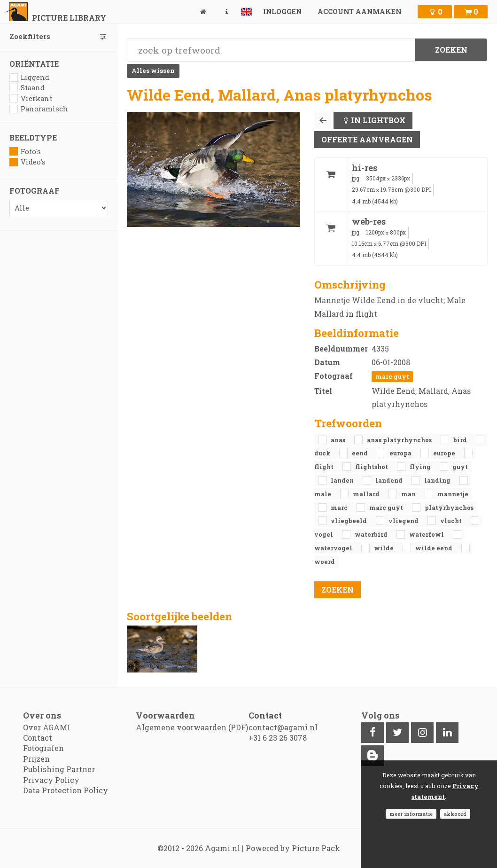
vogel (324, 534)
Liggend (29, 77)
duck (323, 453)
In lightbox (378, 120)
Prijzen (36, 759)
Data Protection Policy (66, 790)
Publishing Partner (59, 769)
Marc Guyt (392, 376)
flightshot (372, 467)
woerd (325, 562)
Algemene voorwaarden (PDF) (192, 727)
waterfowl (427, 534)
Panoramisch (39, 109)
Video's (27, 162)
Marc (340, 508)
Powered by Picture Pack (293, 848)
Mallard (367, 494)
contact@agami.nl (283, 727)
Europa (401, 453)
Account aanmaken (359, 12)
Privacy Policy (51, 780)
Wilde (384, 548)
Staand (27, 88)
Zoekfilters (59, 36)
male (323, 494)
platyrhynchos (449, 508)
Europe (445, 453)
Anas (339, 440)
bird (461, 440)
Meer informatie (411, 814)
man (409, 494)
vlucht (452, 521)
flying (421, 467)
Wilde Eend (435, 548)
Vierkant (31, 98)
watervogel (334, 548)
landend (390, 480)
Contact (38, 738)
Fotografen (43, 748)
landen (343, 480)
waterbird (372, 534)
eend (361, 453)
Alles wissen (153, 70)
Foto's (25, 152)
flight (325, 467)
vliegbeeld (349, 521)
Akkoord (455, 814)
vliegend (404, 521)
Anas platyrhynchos (400, 440)
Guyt (460, 467)
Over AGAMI (47, 727)
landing (438, 480)
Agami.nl (222, 848)
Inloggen (282, 12)
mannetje (453, 494)
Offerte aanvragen (367, 139)
